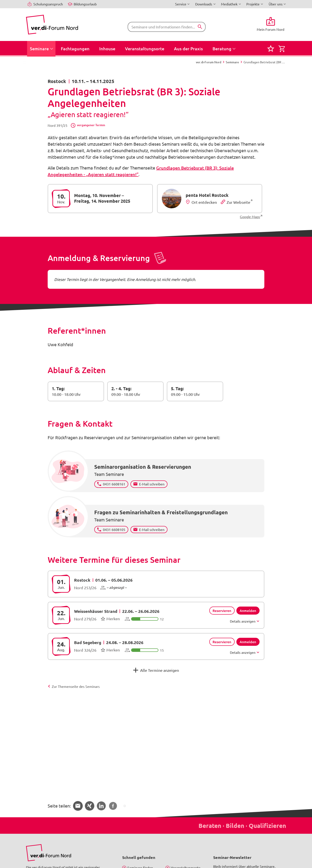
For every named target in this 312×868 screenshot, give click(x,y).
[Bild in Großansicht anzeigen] (49, 853)
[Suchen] (200, 27)
